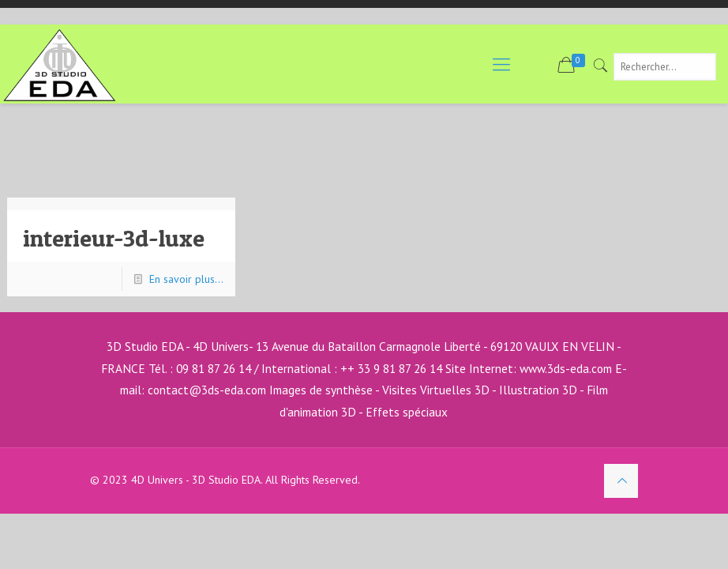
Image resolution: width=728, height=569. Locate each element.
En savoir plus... (186, 279)
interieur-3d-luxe (114, 238)
